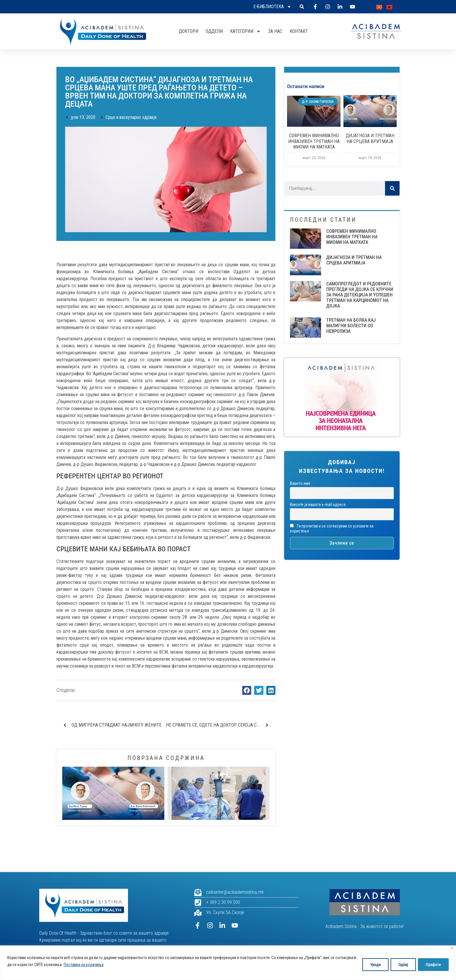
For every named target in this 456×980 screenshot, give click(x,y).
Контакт (299, 31)
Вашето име (300, 483)
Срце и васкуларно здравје (131, 117)
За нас (275, 31)
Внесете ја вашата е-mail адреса (318, 505)
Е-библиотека (272, 7)
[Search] (392, 188)
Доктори (189, 31)
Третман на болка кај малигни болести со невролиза (351, 326)
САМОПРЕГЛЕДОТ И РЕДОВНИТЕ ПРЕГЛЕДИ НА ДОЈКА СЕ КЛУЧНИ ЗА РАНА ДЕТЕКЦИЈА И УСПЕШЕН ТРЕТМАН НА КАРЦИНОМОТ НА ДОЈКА (360, 295)
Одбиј (401, 965)
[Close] (452, 948)
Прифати (433, 965)
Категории (245, 31)
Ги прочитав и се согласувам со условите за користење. (332, 529)
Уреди (372, 965)
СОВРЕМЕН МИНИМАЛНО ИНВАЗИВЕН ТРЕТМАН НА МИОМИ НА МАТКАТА (314, 141)
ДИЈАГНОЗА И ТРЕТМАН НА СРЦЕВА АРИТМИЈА (370, 138)
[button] (302, 7)
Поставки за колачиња (106, 965)
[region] (228, 963)
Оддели (214, 31)
